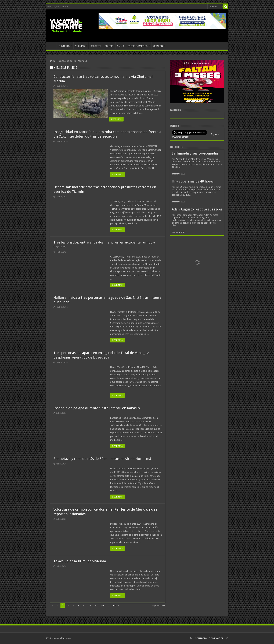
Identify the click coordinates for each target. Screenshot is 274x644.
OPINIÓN (158, 46)
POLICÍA (109, 46)
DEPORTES (96, 46)
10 (89, 606)
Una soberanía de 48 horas (193, 181)
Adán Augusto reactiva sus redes (197, 209)
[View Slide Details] (197, 82)
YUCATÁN (80, 46)
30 (102, 606)
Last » (116, 606)
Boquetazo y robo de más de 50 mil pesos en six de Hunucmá (102, 459)
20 (96, 606)
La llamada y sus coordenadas (195, 153)
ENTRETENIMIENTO (138, 46)
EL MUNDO (64, 46)
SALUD (121, 46)
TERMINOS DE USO (219, 638)
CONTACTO (201, 638)
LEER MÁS (118, 119)
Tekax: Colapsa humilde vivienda (80, 561)
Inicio (53, 61)
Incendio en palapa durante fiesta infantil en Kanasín (97, 408)
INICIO (52, 46)
